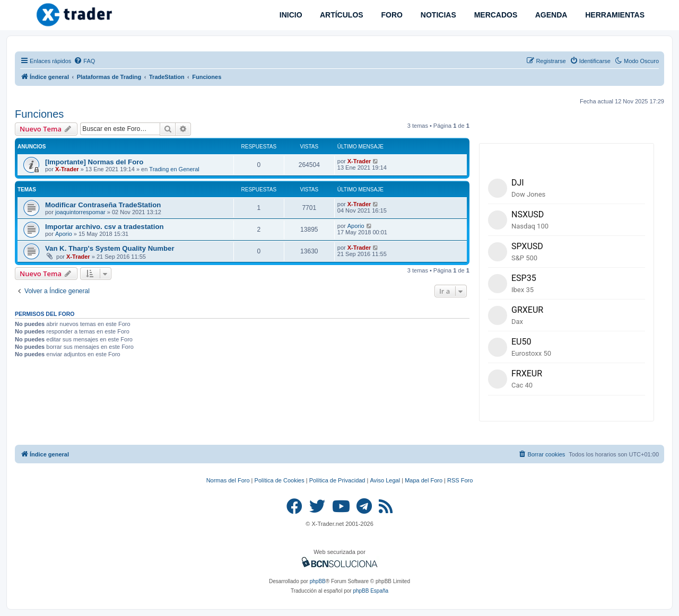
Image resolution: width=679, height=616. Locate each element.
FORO (391, 15)
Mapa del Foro (424, 480)
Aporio (64, 234)
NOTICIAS (437, 15)
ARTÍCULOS (341, 15)
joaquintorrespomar (80, 212)
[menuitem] (84, 61)
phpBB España (371, 591)
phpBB (318, 581)
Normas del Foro (228, 480)
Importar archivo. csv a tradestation (105, 227)
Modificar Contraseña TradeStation (103, 205)
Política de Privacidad (337, 480)
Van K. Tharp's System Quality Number (110, 248)
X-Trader (67, 169)
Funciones (39, 114)
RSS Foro (460, 480)
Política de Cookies (280, 480)
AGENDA (550, 15)
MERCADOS (495, 15)
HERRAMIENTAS (614, 15)
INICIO (290, 15)
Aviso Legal (385, 480)
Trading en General (174, 169)
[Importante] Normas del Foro (94, 162)
